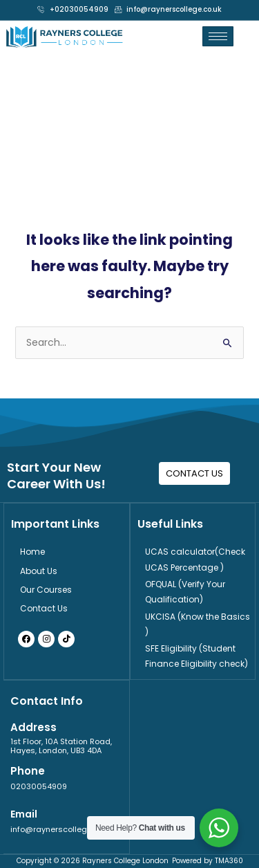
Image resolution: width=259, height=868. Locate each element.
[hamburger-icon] (218, 36)
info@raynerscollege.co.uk (62, 829)
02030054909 (39, 786)
